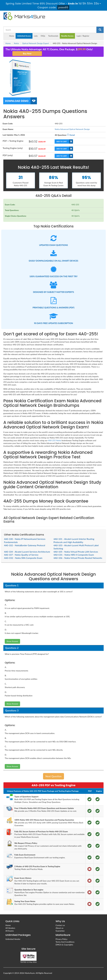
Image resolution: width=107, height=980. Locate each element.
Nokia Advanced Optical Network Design (72, 129)
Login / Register (83, 36)
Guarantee (60, 931)
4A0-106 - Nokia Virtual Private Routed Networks (78, 558)
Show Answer (12, 641)
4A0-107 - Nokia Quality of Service (21, 555)
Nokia (16, 43)
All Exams (10, 931)
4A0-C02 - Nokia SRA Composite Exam (23, 558)
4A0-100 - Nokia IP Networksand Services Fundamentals (25, 540)
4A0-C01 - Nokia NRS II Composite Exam (74, 555)
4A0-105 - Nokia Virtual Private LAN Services (76, 552)
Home (12, 36)
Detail (71, 135)
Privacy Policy (61, 939)
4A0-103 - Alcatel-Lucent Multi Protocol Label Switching (76, 547)
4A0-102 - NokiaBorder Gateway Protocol (25, 545)
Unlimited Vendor (13, 939)
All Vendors (10, 928)
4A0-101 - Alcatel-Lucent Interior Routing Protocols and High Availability (74, 540)
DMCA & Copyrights (64, 945)
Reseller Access (67, 36)
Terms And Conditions (65, 942)
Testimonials (53, 36)
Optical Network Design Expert (36, 43)
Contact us (60, 925)
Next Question (53, 776)
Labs (36, 36)
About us (59, 928)
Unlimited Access (24, 36)
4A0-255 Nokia (55, 440)
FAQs (43, 36)
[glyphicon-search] (100, 30)
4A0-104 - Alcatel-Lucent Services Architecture (27, 552)
